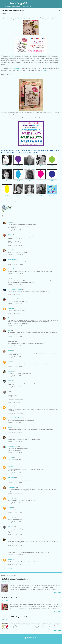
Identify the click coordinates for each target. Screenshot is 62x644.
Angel (9, 330)
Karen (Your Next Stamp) (14, 289)
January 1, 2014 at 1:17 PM (15, 294)
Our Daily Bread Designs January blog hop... (14, 579)
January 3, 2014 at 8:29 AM (15, 545)
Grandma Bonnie (12, 269)
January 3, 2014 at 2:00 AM (15, 522)
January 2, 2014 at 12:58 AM (15, 413)
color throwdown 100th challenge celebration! (14, 617)
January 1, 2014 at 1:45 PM (15, 313)
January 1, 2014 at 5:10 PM (15, 366)
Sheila (9, 222)
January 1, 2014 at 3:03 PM (15, 336)
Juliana (10, 235)
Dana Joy (10, 457)
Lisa (9, 427)
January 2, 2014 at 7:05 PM (15, 473)
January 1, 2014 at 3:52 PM (15, 357)
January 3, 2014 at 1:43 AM (15, 512)
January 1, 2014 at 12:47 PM (15, 285)
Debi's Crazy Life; (19, 3)
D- (8, 392)
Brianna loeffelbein (13, 446)
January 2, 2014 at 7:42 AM (15, 432)
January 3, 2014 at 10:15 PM (15, 564)
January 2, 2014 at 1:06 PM (15, 442)
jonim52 (10, 371)
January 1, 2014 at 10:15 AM (15, 264)
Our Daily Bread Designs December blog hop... (15, 598)
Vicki (9, 278)
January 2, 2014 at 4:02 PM (15, 462)
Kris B (9, 362)
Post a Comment (7, 568)
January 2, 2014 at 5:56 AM (15, 423)
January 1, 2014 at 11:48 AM (15, 274)
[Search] (60, 3)
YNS (12, 56)
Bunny (9, 539)
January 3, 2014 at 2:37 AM (15, 534)
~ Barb (10, 381)
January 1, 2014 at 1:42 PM (15, 304)
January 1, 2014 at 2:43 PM (15, 326)
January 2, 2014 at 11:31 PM (15, 503)
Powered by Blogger (31, 638)
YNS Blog (44, 70)
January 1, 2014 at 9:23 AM (15, 245)
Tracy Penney (11, 259)
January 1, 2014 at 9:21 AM (15, 230)
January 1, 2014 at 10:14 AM (15, 255)
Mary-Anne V (11, 478)
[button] (60, 11)
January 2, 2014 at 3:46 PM (15, 453)
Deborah (10, 407)
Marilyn (10, 318)
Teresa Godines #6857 (14, 299)
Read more (58, 593)
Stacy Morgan (11, 487)
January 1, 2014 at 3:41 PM (15, 346)
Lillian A (10, 351)
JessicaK (10, 559)
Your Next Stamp (23, 19)
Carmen (10, 508)
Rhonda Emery (12, 250)
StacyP (10, 437)
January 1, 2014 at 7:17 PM (15, 376)
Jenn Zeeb (11, 527)
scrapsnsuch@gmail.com (15, 418)
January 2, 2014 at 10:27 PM (15, 493)
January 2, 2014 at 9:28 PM (15, 482)
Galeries (35, 641)
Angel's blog (17, 68)
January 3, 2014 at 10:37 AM (15, 555)
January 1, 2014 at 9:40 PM (15, 402)
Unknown (10, 308)
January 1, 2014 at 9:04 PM (15, 387)
